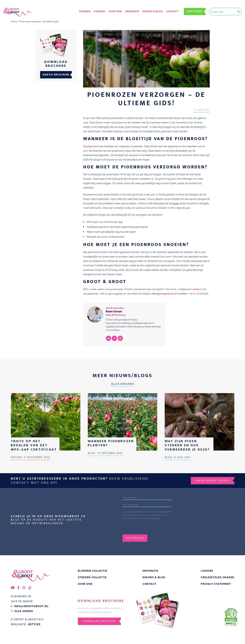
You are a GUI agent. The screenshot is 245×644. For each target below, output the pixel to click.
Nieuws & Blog (154, 577)
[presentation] (160, 527)
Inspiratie (150, 571)
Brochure (195, 11)
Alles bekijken (123, 384)
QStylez (34, 624)
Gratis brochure (56, 75)
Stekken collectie (92, 577)
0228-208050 (24, 611)
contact (197, 289)
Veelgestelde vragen (218, 577)
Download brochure (99, 621)
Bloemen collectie (93, 571)
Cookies (207, 571)
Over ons (116, 11)
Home (14, 21)
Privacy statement (216, 584)
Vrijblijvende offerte (212, 481)
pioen (90, 146)
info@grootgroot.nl (163, 294)
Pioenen (86, 11)
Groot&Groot (11, 7)
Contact (172, 11)
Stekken (100, 11)
